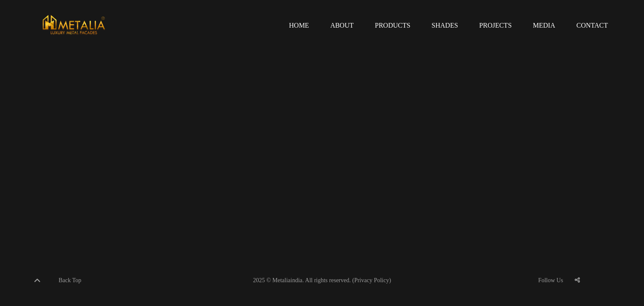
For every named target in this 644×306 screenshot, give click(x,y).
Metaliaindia (288, 280)
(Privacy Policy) (372, 280)
